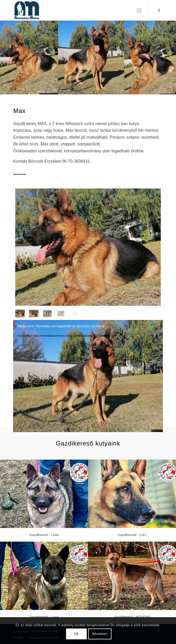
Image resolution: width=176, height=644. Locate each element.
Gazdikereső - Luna (44, 617)
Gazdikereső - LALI (132, 535)
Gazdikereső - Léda (44, 535)
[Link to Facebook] (159, 10)
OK (77, 634)
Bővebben (100, 634)
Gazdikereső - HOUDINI (132, 617)
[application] (88, 362)
